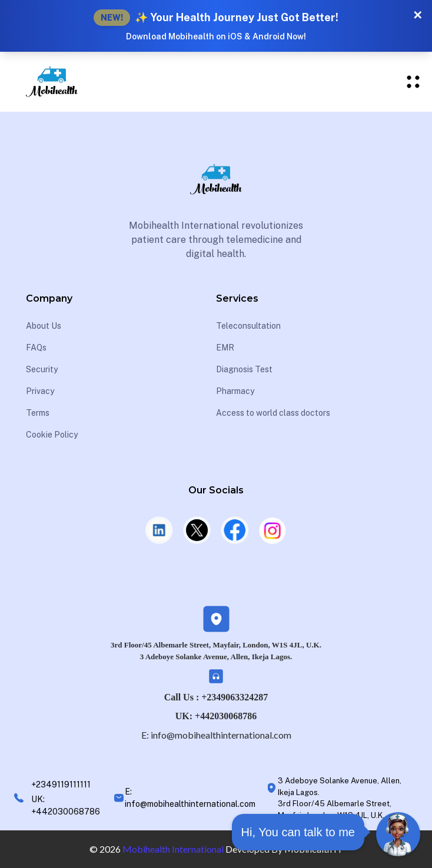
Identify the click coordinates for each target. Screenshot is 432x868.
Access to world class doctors (273, 413)
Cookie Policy (52, 435)
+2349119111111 (61, 784)
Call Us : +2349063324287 (216, 697)
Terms (38, 413)
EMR (225, 348)
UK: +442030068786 (216, 716)
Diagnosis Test (244, 369)
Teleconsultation (248, 326)
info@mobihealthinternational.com (221, 735)
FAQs (36, 348)
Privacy (40, 391)
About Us (44, 326)
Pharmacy (235, 391)
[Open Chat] (398, 834)
